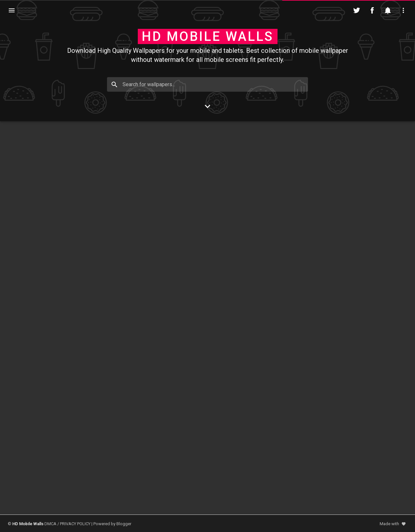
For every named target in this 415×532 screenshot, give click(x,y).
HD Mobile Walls (208, 36)
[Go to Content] (207, 106)
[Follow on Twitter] (357, 10)
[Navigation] (12, 10)
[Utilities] (403, 10)
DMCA (50, 524)
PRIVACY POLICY (75, 524)
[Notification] (388, 10)
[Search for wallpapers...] (207, 84)
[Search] (114, 85)
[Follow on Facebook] (372, 10)
